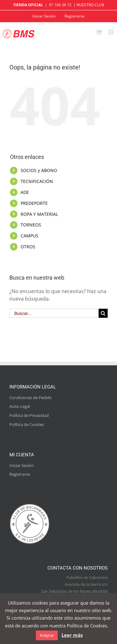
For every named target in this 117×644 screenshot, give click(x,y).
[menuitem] (44, 16)
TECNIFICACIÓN (37, 181)
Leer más (72, 635)
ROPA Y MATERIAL (39, 214)
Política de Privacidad (29, 415)
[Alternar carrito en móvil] (99, 32)
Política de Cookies (27, 424)
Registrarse (20, 474)
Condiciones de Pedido (31, 398)
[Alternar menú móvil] (112, 32)
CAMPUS (29, 236)
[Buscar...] (54, 313)
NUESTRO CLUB (90, 5)
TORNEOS (31, 225)
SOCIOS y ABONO (39, 170)
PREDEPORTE (34, 203)
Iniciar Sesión (22, 465)
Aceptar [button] (47, 635)
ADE (25, 192)
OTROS (28, 247)
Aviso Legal (20, 406)
